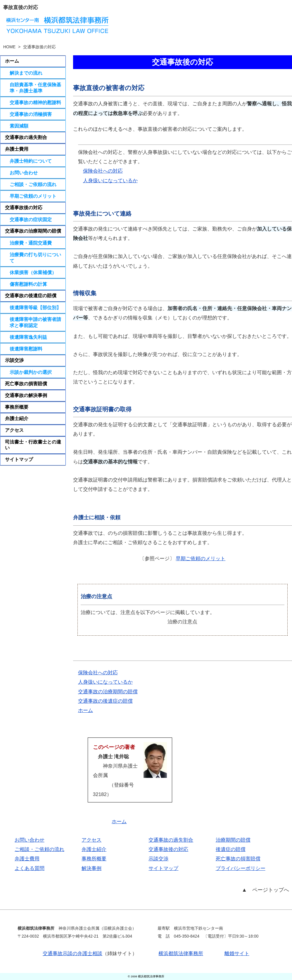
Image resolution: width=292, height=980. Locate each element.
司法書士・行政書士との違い (33, 445)
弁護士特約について (31, 161)
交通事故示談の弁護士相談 (72, 954)
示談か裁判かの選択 (31, 372)
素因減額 (19, 126)
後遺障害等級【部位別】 (35, 307)
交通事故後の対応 (28, 208)
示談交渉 (14, 360)
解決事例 (91, 868)
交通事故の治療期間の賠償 (108, 692)
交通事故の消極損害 (31, 114)
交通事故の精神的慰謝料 (35, 102)
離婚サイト (237, 954)
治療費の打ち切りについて (35, 258)
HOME (9, 47)
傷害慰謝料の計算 (28, 284)
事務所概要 (17, 407)
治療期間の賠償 (233, 840)
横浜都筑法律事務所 (181, 954)
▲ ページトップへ (265, 890)
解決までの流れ (26, 73)
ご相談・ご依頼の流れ (33, 184)
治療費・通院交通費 (31, 243)
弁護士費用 (17, 149)
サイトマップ (19, 459)
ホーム (85, 710)
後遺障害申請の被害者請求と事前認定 (35, 322)
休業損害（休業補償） (33, 272)
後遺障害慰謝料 (26, 349)
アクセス (14, 430)
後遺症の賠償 (231, 849)
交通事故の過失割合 (26, 137)
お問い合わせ (24, 173)
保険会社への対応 (103, 171)
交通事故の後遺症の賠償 (105, 701)
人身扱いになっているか (110, 181)
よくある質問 (30, 868)
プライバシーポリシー (241, 868)
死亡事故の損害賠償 (26, 384)
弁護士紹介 (17, 418)
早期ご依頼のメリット (201, 559)
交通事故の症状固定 (31, 219)
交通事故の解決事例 (26, 395)
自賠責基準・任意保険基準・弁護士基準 (35, 88)
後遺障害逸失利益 (28, 337)
